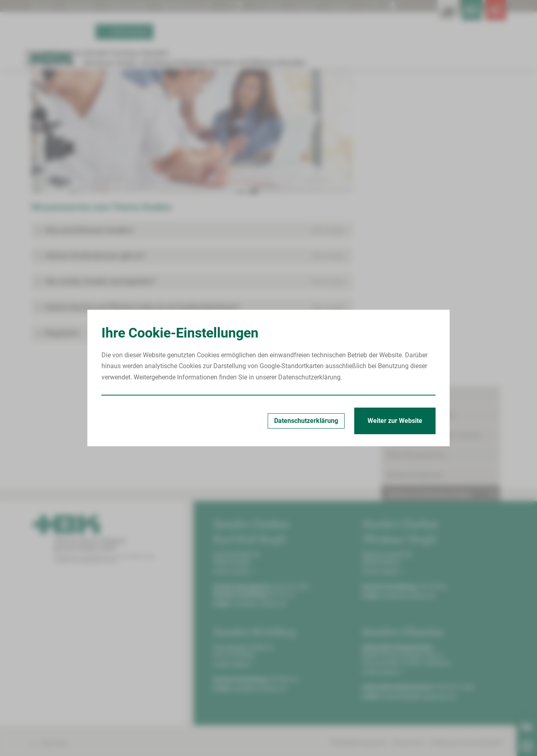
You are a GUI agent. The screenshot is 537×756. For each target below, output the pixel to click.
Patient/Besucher (412, 136)
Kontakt (407, 271)
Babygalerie (86, 5)
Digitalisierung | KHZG (203, 5)
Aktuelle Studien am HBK (431, 312)
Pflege (396, 360)
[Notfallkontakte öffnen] (490, 16)
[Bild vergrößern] (192, 218)
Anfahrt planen (234, 660)
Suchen (263, 5)
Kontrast (339, 5)
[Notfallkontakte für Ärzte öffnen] (454, 16)
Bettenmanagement (415, 216)
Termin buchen (124, 43)
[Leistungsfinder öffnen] (417, 16)
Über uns (43, 5)
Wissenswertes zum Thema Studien (263, 105)
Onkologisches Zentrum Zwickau (434, 176)
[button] (192, 319)
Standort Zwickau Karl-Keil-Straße (83, 105)
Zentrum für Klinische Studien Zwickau (171, 105)
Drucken (302, 5)
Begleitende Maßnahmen (423, 380)
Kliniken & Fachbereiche (421, 156)
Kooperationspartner (425, 340)
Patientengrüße (137, 5)
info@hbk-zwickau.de (259, 692)
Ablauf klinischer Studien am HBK (444, 299)
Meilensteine (414, 258)
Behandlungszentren (416, 196)
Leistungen (411, 326)
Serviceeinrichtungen (417, 400)
